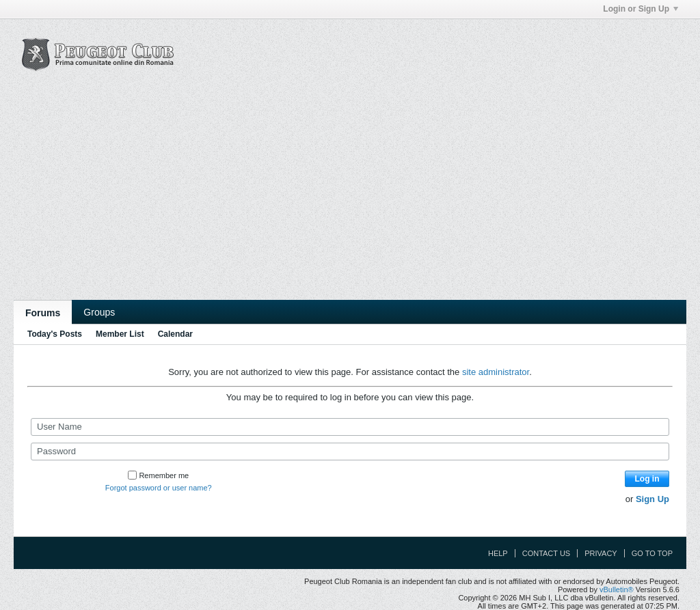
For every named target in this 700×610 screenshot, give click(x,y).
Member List (120, 334)
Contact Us (547, 553)
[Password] (350, 452)
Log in (647, 479)
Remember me (158, 475)
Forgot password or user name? (159, 488)
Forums (43, 313)
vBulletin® (617, 590)
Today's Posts (55, 334)
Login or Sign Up (641, 9)
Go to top (652, 553)
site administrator (496, 372)
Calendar (175, 334)
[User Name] (350, 427)
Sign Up (652, 499)
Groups (99, 312)
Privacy (601, 553)
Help (498, 553)
